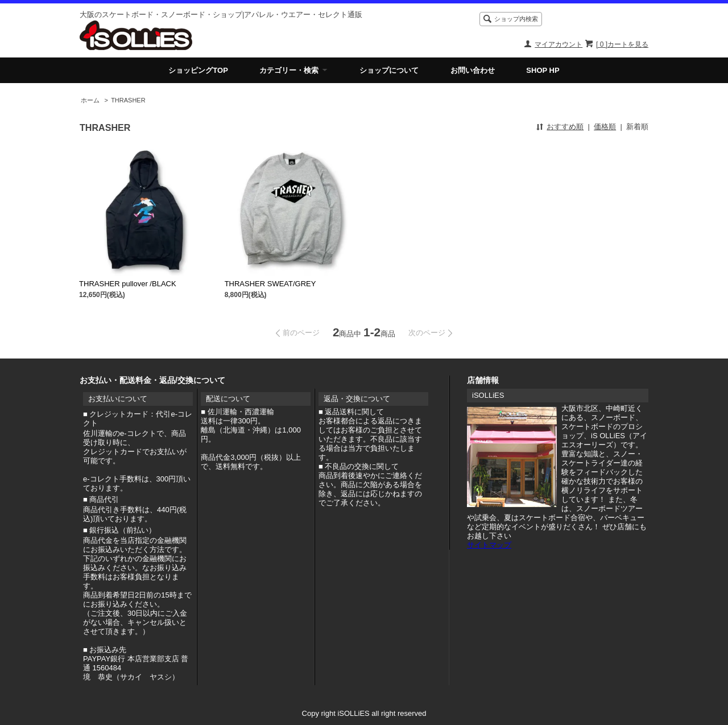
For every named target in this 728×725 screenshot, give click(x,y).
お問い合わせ (473, 70)
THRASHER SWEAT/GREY (270, 284)
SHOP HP (543, 70)
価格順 (605, 127)
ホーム (90, 100)
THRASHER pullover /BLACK (128, 284)
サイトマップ (489, 545)
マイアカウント (559, 44)
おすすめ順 (565, 127)
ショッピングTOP (198, 70)
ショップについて (389, 70)
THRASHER (128, 100)
